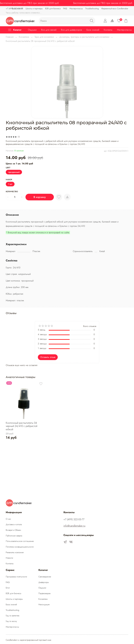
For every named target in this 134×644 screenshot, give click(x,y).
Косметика (24, 37)
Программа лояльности (16, 577)
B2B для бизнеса (53, 9)
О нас (8, 519)
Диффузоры (44, 582)
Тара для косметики (44, 37)
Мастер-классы (76, 9)
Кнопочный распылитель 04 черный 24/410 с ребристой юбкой (22, 426)
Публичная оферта (14, 536)
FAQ (65, 9)
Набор (9, 180)
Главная (10, 37)
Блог (8, 588)
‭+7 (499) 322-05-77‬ (14, 9)
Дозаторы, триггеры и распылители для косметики (84, 37)
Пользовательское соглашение (20, 541)
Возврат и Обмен (13, 530)
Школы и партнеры (14, 599)
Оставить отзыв (48, 357)
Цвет (8, 168)
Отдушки (32, 30)
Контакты (108, 30)
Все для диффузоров (71, 30)
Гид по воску (11, 621)
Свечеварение (45, 577)
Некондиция (44, 604)
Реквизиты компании (15, 552)
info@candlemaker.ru (74, 526)
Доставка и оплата (14, 524)
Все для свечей (49, 30)
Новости (9, 558)
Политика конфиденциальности (20, 547)
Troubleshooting (92, 9)
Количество (12, 192)
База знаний (93, 30)
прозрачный (14, 172)
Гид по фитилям (13, 616)
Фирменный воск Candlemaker (115, 9)
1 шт (10, 184)
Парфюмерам (44, 593)
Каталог (15, 30)
